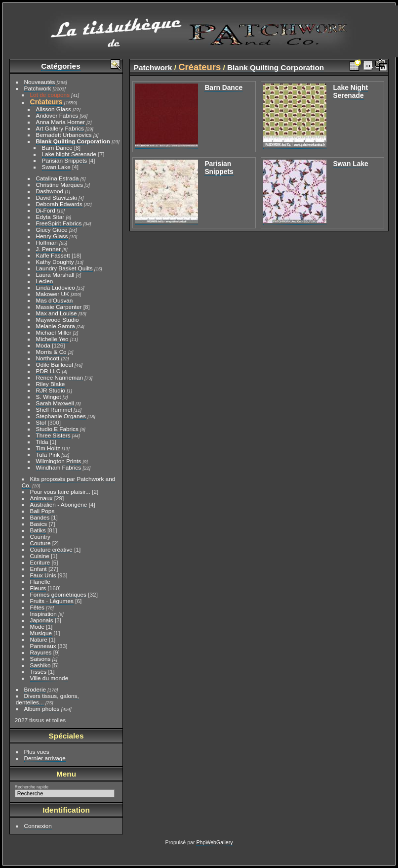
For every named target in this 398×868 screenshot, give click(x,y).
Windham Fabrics (59, 467)
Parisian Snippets (65, 160)
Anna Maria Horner (60, 122)
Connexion (38, 826)
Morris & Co (51, 352)
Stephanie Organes (61, 416)
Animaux (41, 498)
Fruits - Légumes (52, 601)
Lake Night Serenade (69, 154)
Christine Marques (60, 185)
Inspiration (43, 614)
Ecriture (40, 562)
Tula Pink (48, 455)
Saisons (40, 659)
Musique (41, 633)
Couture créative (51, 549)
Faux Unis (43, 575)
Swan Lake (56, 167)
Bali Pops (42, 511)
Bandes (40, 517)
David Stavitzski (57, 197)
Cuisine (40, 556)
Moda (43, 345)
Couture (40, 543)
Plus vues (37, 752)
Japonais (42, 620)
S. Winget (49, 397)
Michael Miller (54, 332)
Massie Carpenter (59, 307)
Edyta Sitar (50, 217)
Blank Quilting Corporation (73, 141)
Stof (41, 422)
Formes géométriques (58, 594)
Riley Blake (51, 384)
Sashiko (40, 665)
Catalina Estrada (58, 178)
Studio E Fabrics (57, 429)
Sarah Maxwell (55, 403)
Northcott (48, 358)
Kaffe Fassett (53, 255)
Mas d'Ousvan (55, 300)
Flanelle (40, 582)
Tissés (39, 672)
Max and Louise (57, 313)
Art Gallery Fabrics (60, 128)
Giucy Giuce (52, 230)
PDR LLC (48, 371)
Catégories (60, 66)
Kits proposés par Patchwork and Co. (68, 482)
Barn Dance (57, 148)
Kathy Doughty (55, 262)
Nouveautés (40, 82)
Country (40, 537)
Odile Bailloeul (55, 365)
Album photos (42, 709)
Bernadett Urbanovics (64, 135)
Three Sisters (53, 435)
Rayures (41, 652)
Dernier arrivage (45, 758)
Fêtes (37, 607)
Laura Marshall (55, 275)
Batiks (38, 530)
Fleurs (38, 588)
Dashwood (50, 191)
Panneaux (43, 646)
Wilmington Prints (59, 461)
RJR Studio (51, 390)
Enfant (39, 569)
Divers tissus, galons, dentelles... (47, 699)
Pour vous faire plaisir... (60, 492)
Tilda (42, 442)
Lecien (45, 281)
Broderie (35, 689)
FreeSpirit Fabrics (59, 223)
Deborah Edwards (59, 204)
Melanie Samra (56, 326)
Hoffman (47, 242)
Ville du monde (49, 678)
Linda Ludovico (56, 287)
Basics (39, 524)
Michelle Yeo (52, 339)
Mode (37, 627)
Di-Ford (46, 210)
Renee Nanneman (60, 377)
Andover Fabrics (57, 115)
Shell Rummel (54, 410)
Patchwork (38, 88)
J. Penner (48, 249)
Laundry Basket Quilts (64, 268)
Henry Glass (52, 236)
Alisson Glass (54, 109)
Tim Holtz (48, 448)
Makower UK (53, 294)
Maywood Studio (58, 320)
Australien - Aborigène (59, 504)
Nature (39, 639)
